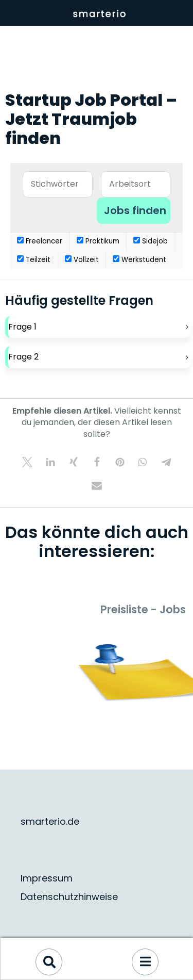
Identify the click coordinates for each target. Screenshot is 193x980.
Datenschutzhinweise (69, 897)
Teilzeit (34, 260)
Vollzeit (82, 260)
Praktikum (98, 241)
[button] (27, 462)
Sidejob (151, 241)
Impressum (47, 878)
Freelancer (40, 241)
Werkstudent (139, 260)
